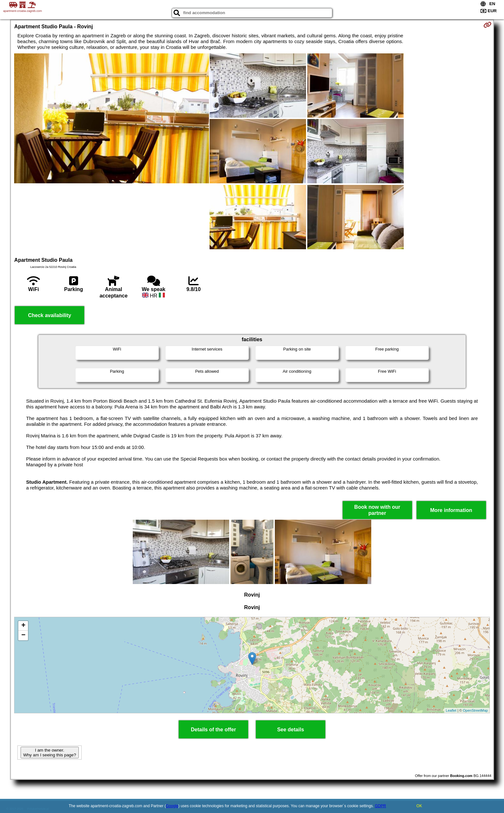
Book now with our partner (377, 510)
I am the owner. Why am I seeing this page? (50, 753)
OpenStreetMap (475, 710)
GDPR (380, 806)
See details (291, 730)
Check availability (50, 315)
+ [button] (23, 626)
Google (172, 806)
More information (451, 510)
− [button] (23, 635)
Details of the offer (213, 730)
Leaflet (451, 710)
